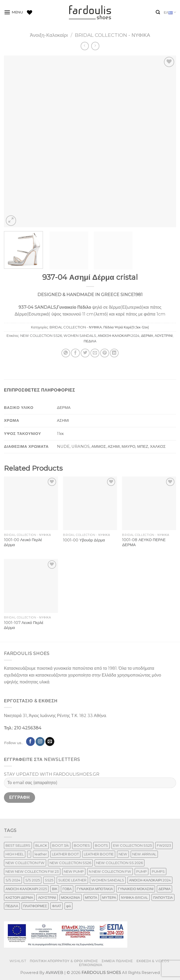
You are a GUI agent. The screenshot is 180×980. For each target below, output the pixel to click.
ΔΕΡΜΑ (147, 336)
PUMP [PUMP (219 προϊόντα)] (142, 871)
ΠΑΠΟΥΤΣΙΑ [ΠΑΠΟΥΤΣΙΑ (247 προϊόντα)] (163, 897)
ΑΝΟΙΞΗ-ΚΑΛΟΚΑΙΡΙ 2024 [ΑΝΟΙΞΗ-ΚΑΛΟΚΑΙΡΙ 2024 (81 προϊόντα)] (150, 880)
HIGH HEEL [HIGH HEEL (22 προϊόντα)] (15, 854)
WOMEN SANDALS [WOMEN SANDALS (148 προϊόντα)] (108, 880)
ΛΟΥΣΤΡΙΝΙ (164, 336)
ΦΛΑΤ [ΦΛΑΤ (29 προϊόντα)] (57, 906)
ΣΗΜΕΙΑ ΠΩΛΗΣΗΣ (117, 961)
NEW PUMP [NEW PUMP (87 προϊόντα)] (74, 871)
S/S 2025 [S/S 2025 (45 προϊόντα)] (33, 880)
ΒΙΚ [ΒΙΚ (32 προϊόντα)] (55, 889)
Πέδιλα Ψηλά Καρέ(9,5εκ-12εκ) (126, 327)
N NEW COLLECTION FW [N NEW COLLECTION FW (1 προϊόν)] (110, 871)
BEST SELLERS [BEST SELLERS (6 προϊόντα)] (18, 845)
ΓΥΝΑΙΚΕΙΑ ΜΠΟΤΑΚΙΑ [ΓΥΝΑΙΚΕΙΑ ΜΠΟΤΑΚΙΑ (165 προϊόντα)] (95, 889)
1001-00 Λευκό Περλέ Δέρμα (23, 542)
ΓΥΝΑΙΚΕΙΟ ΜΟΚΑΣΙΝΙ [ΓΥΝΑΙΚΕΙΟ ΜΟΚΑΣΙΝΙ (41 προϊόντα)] (136, 889)
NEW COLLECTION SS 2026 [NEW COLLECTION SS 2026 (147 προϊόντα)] (120, 863)
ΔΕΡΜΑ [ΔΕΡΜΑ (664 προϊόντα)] (164, 889)
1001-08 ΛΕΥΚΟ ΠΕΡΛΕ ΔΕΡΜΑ (144, 542)
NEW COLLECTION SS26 (41, 336)
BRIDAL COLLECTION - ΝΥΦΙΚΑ (112, 35)
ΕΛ (170, 12)
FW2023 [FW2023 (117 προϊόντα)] (164, 845)
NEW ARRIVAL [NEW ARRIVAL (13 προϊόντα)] (144, 854)
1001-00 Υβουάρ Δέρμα (84, 540)
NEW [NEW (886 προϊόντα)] (123, 854)
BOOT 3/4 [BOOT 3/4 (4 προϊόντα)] (60, 845)
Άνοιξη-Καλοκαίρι (49, 35)
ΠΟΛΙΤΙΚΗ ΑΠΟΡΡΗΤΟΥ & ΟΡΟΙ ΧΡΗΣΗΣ (64, 961)
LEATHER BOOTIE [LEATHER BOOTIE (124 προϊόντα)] (99, 854)
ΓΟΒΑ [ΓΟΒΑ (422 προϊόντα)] (67, 889)
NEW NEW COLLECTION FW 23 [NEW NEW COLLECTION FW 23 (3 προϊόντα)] (32, 871)
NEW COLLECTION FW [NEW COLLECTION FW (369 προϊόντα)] (25, 863)
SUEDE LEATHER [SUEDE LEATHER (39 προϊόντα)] (72, 880)
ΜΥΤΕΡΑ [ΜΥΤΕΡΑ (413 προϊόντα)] (109, 897)
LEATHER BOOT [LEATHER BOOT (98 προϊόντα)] (65, 854)
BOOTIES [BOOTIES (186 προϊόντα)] (82, 845)
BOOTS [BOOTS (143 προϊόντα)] (101, 845)
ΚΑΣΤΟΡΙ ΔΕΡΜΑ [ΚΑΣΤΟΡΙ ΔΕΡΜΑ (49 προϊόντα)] (19, 897)
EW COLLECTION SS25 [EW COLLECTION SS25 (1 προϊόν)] (132, 845)
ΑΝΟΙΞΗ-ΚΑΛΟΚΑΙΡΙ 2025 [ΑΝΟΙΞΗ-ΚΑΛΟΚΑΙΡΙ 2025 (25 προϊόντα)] (26, 889)
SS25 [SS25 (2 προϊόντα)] (49, 880)
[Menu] (14, 12)
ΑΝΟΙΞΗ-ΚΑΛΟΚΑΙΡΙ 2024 (119, 336)
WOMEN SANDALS (80, 336)
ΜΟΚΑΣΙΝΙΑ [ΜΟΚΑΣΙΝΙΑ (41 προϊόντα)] (71, 897)
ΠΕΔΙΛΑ (90, 341)
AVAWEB (54, 973)
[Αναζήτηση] (158, 12)
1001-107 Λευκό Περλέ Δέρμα (24, 625)
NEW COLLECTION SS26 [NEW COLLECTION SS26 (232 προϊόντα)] (70, 863)
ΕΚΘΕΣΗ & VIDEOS (153, 961)
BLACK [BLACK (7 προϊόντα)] (41, 845)
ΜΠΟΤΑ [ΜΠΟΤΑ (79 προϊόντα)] (91, 897)
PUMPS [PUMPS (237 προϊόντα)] (158, 871)
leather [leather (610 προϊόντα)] (41, 854)
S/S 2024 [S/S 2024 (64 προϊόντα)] (13, 880)
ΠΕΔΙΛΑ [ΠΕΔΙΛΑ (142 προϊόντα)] (12, 906)
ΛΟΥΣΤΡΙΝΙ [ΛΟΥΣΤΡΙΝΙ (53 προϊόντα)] (47, 897)
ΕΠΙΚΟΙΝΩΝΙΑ (91, 965)
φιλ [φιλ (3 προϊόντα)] (69, 906)
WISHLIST (18, 961)
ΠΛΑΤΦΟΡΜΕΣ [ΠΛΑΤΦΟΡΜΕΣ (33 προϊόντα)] (35, 906)
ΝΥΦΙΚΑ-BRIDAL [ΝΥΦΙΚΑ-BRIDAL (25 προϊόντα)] (135, 897)
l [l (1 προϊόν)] (29, 854)
